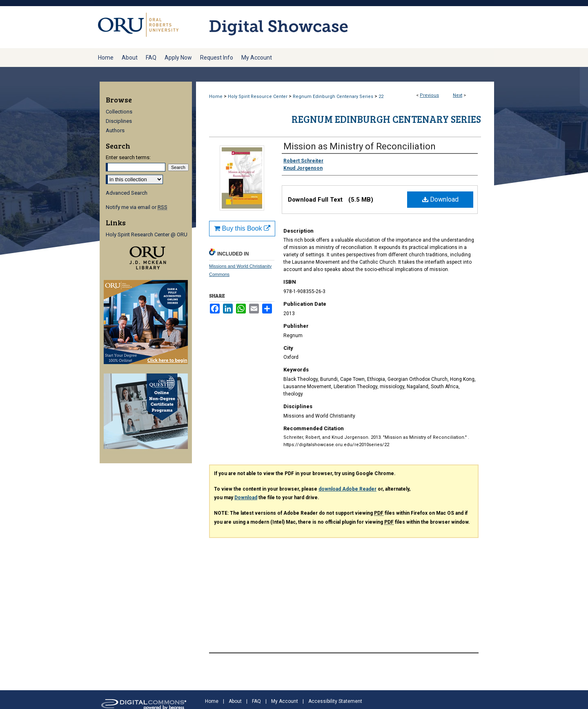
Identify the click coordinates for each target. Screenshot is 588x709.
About (235, 701)
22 (381, 97)
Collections (119, 112)
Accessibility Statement (335, 701)
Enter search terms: (128, 157)
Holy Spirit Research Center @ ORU (147, 234)
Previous (429, 95)
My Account (285, 701)
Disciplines (119, 121)
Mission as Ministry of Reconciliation (360, 146)
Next (458, 95)
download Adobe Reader (347, 489)
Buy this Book (242, 228)
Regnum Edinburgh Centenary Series (333, 97)
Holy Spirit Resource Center (258, 97)
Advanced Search (127, 193)
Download (440, 199)
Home (216, 97)
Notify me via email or (137, 207)
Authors (115, 130)
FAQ (256, 701)
